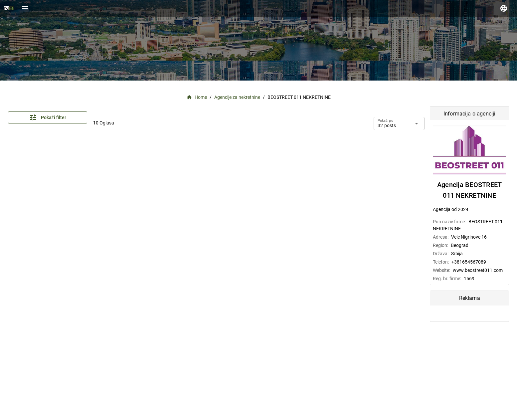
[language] (504, 8)
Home (197, 97)
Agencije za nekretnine (237, 97)
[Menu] (25, 8)
